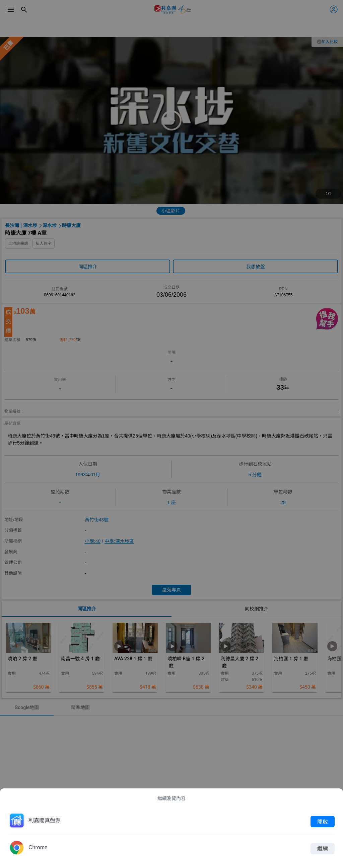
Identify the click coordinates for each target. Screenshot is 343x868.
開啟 (323, 822)
